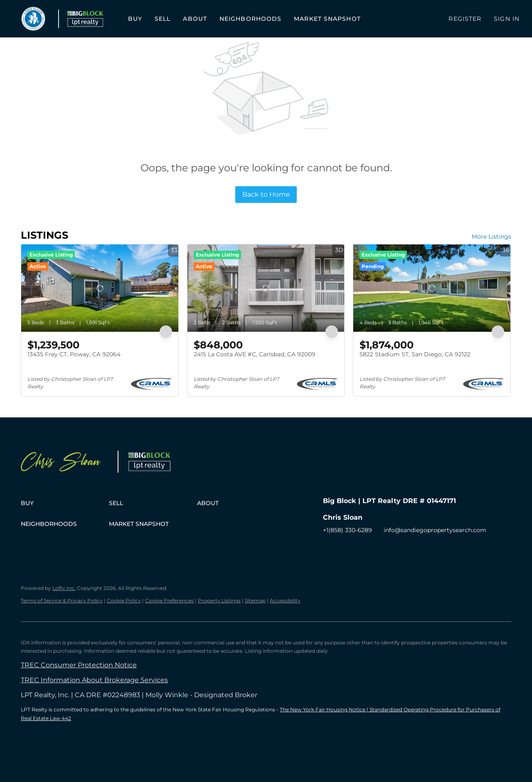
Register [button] (465, 19)
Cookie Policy (124, 601)
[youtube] (379, 549)
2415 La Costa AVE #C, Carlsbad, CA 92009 (255, 354)
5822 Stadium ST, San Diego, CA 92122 (415, 354)
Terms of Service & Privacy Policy (62, 601)
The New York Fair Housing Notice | (325, 709)
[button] (33, 19)
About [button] (195, 19)
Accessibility (285, 601)
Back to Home (266, 194)
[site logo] (69, 463)
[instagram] (362, 549)
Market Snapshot (327, 19)
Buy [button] (135, 19)
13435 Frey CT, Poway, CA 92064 (74, 354)
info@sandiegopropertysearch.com (435, 530)
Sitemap (255, 601)
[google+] (396, 549)
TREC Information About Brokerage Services (94, 680)
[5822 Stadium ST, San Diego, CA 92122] (432, 288)
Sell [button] (163, 19)
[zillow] (346, 549)
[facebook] (329, 549)
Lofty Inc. (64, 588)
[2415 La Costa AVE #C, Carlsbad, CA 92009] (266, 288)
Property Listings (219, 601)
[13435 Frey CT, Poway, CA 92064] (100, 288)
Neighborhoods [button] (250, 19)
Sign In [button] (507, 19)
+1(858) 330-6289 (347, 530)
